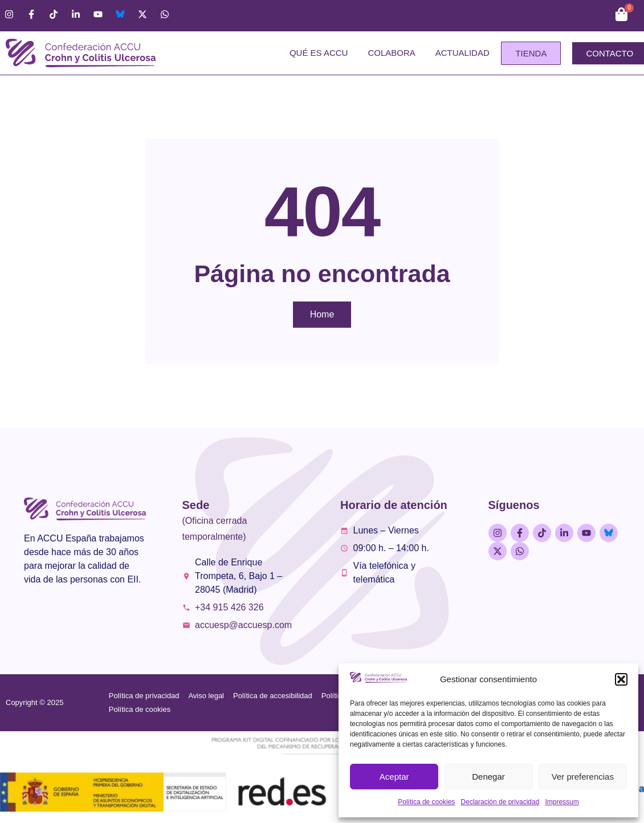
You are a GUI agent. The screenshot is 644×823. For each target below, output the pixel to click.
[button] (621, 679)
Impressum (562, 802)
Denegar (488, 777)
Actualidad (462, 53)
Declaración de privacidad (500, 802)
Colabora (391, 53)
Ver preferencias (583, 777)
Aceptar (394, 777)
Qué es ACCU (319, 53)
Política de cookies (426, 802)
